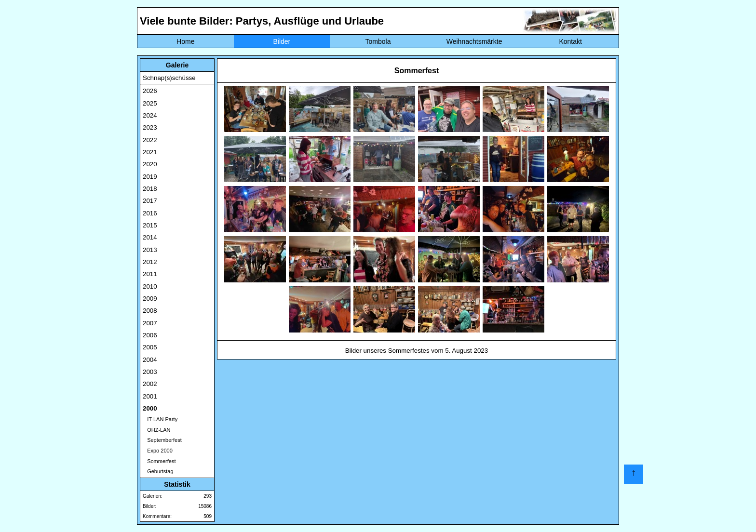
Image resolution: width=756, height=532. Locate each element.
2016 (150, 213)
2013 (150, 250)
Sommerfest (159, 461)
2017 (150, 201)
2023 (150, 127)
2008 (150, 311)
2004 (150, 360)
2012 (150, 262)
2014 (150, 237)
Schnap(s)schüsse (169, 78)
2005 (150, 347)
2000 (150, 408)
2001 (150, 396)
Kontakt (570, 41)
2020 (150, 164)
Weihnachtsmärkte (474, 41)
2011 (150, 274)
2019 (150, 177)
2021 (150, 152)
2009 (150, 299)
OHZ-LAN (156, 430)
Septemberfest (162, 440)
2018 (150, 189)
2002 (150, 384)
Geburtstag (158, 471)
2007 (150, 323)
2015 (150, 225)
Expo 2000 (158, 451)
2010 (150, 286)
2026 (150, 91)
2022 (150, 140)
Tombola (378, 41)
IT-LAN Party (160, 419)
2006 (150, 335)
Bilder (282, 41)
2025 (150, 103)
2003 (150, 372)
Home (185, 41)
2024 (150, 115)
